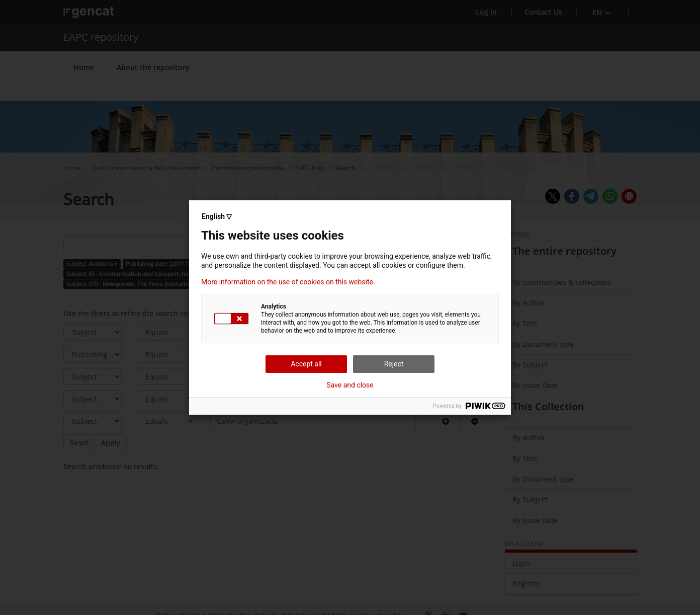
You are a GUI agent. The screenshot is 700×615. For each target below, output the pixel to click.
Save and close (350, 385)
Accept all (306, 364)
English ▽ (217, 216)
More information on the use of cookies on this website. (288, 282)
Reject (394, 364)
